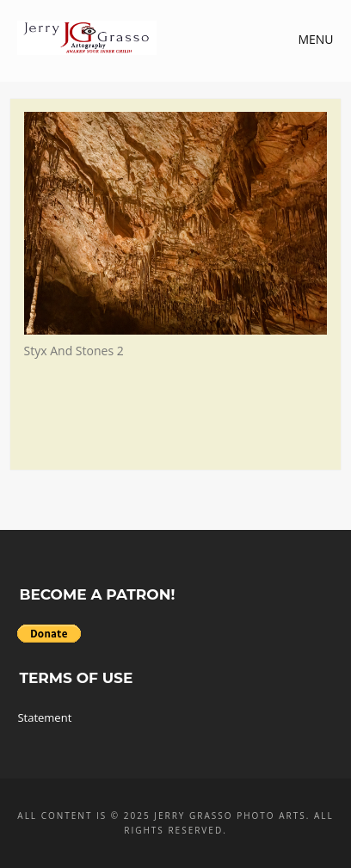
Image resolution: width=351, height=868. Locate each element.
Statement (44, 717)
